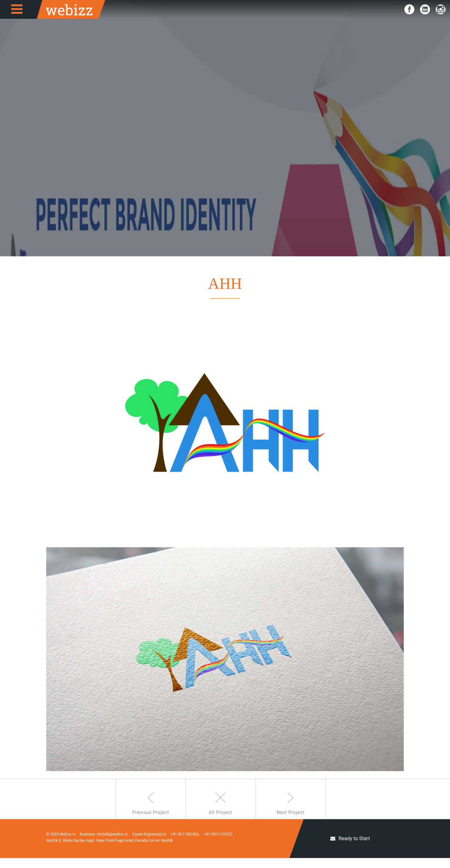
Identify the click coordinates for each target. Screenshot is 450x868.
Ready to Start (350, 848)
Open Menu (17, 9)
